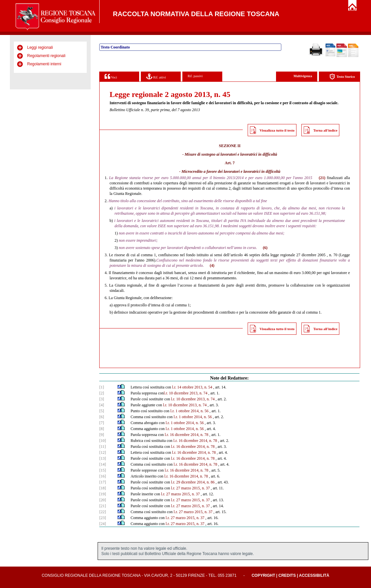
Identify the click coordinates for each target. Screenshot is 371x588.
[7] (102, 423)
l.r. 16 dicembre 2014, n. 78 (187, 435)
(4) (212, 265)
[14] (103, 464)
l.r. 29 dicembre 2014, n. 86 (193, 482)
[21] (103, 506)
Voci (111, 76)
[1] (102, 387)
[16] (103, 476)
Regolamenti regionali (46, 56)
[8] (102, 429)
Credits (287, 575)
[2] (102, 393)
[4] (102, 405)
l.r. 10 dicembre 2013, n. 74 (186, 393)
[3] (102, 399)
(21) (322, 178)
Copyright (263, 575)
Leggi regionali (40, 47)
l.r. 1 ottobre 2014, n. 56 (190, 411)
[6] (102, 417)
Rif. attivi (156, 76)
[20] (103, 500)
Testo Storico (342, 77)
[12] (103, 452)
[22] (103, 512)
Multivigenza (303, 76)
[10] (103, 441)
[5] (102, 411)
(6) (265, 248)
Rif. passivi (195, 76)
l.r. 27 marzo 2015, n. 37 (191, 488)
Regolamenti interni (44, 64)
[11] (103, 447)
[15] (103, 470)
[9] (102, 435)
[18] (103, 488)
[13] (103, 458)
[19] (103, 494)
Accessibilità (314, 575)
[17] (103, 482)
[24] (103, 524)
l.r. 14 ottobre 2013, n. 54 (192, 387)
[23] (103, 518)
